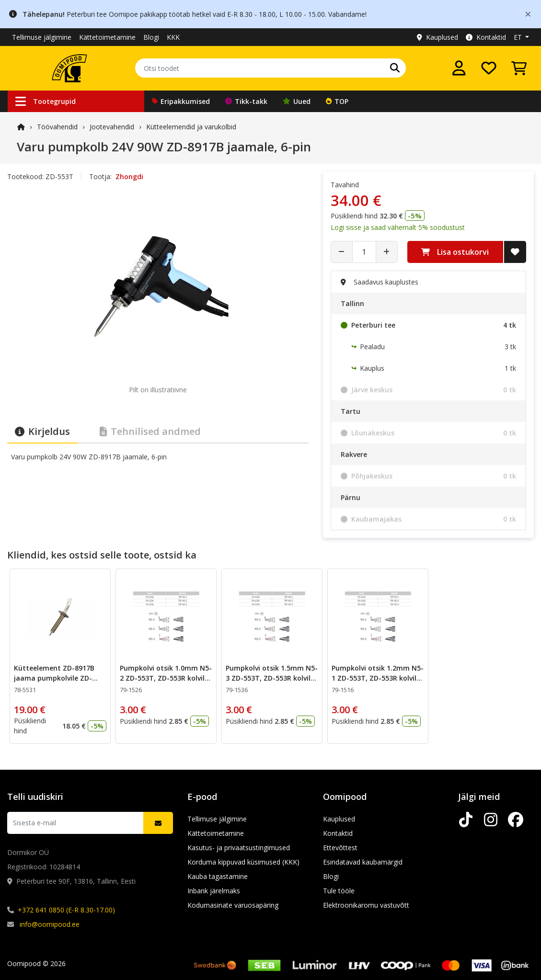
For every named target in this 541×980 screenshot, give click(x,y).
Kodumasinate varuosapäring (233, 905)
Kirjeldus (42, 431)
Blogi (151, 37)
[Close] (528, 14)
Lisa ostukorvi (455, 252)
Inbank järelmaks (214, 891)
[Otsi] (395, 68)
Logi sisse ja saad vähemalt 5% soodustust (398, 227)
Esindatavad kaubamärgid (363, 862)
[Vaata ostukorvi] (519, 68)
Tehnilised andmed (150, 431)
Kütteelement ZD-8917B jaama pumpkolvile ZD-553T (54, 678)
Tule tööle (339, 891)
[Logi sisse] (459, 68)
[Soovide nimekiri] (489, 68)
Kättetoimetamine (107, 37)
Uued (297, 101)
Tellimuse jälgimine (42, 37)
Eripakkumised (181, 101)
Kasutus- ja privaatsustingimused (239, 848)
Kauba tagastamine (218, 876)
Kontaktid (486, 37)
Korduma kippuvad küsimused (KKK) (243, 862)
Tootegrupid (46, 101)
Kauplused (437, 37)
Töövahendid (57, 127)
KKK (173, 37)
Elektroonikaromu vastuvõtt (366, 905)
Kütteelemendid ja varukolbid (191, 127)
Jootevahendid (112, 127)
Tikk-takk (246, 101)
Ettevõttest (340, 848)
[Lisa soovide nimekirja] (515, 252)
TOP (337, 101)
